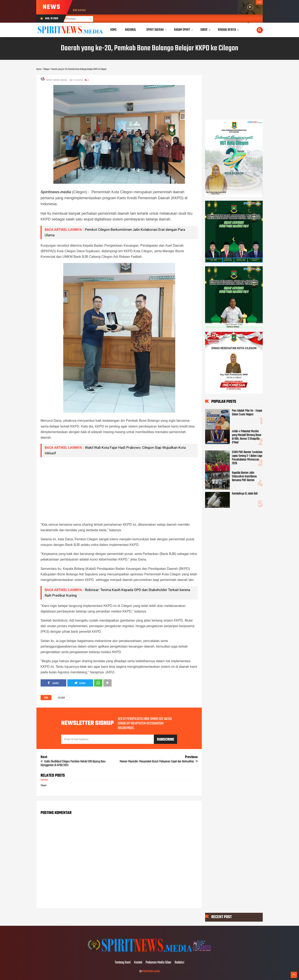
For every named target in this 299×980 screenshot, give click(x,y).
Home (113, 30)
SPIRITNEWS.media (151, 971)
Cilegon (61, 698)
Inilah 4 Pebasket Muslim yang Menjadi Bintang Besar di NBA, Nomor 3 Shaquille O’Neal (247, 437)
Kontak (138, 963)
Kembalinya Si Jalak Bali (245, 494)
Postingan (70, 19)
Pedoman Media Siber (158, 963)
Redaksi (179, 963)
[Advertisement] (119, 489)
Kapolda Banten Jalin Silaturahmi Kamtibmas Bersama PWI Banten (244, 477)
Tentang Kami (123, 963)
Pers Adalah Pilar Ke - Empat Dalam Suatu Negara (247, 413)
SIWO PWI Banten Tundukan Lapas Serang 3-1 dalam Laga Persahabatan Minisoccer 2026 (247, 458)
